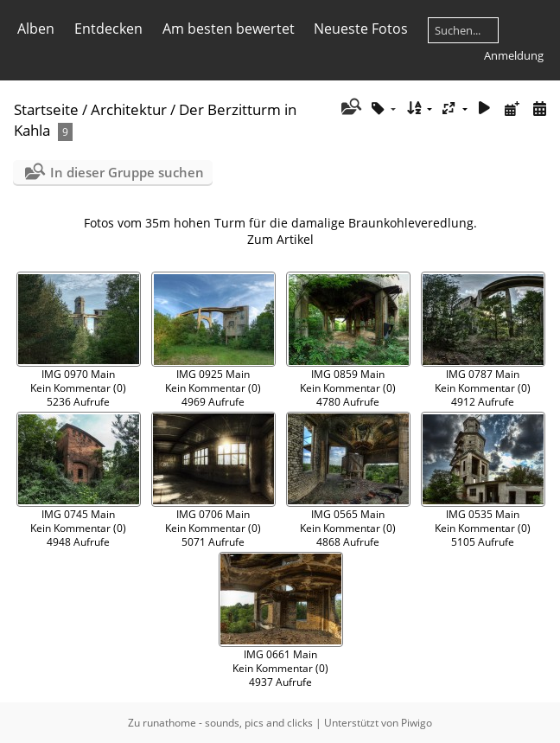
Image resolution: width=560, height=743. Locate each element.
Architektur (129, 109)
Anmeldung (514, 55)
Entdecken (108, 29)
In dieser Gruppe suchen (127, 172)
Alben (36, 29)
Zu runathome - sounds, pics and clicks (220, 723)
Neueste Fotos (361, 29)
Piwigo (417, 723)
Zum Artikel (280, 239)
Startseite (46, 109)
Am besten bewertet (229, 29)
